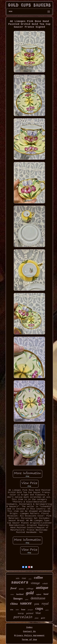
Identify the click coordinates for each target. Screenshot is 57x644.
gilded (27, 600)
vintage (35, 583)
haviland (20, 594)
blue (38, 613)
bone (23, 610)
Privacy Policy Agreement (29, 636)
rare (17, 610)
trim (12, 610)
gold (30, 593)
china (14, 604)
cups (39, 608)
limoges (18, 599)
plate (37, 618)
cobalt (45, 583)
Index (29, 627)
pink (37, 604)
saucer (26, 603)
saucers (20, 582)
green (47, 610)
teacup (21, 613)
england (39, 594)
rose (24, 578)
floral (13, 588)
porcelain (23, 617)
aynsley (21, 589)
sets (18, 578)
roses (12, 594)
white (30, 579)
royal (45, 604)
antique (42, 588)
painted (30, 613)
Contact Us (29, 631)
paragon (30, 610)
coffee (38, 578)
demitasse (38, 598)
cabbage (30, 589)
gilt (43, 618)
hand (46, 594)
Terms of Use (29, 640)
